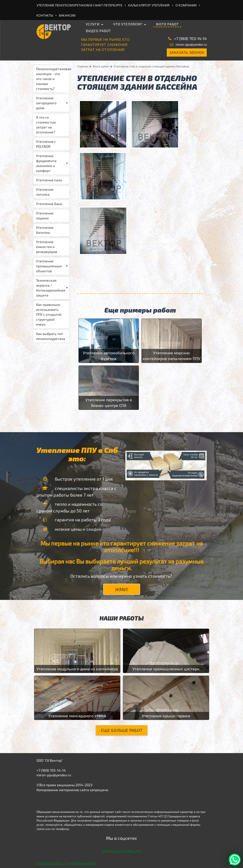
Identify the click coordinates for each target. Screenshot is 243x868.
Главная (83, 66)
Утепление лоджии (45, 216)
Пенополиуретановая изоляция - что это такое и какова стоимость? (53, 79)
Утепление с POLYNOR (46, 144)
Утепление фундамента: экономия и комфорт (52, 163)
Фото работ (167, 24)
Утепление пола (49, 180)
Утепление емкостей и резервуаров (47, 247)
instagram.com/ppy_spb (122, 851)
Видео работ (98, 31)
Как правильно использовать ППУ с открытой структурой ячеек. (49, 314)
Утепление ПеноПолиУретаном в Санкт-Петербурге (79, 5)
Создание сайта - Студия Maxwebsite (66, 863)
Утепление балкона (45, 230)
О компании (186, 5)
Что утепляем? (130, 24)
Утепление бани (49, 204)
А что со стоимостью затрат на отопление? (46, 125)
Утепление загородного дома (52, 103)
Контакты (45, 15)
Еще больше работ (122, 730)
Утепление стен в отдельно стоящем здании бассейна (151, 66)
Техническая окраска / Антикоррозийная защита (52, 288)
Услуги (94, 24)
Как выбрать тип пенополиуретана (51, 336)
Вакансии (67, 15)
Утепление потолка (45, 192)
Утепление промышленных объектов (52, 266)
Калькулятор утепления (149, 5)
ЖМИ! (122, 589)
